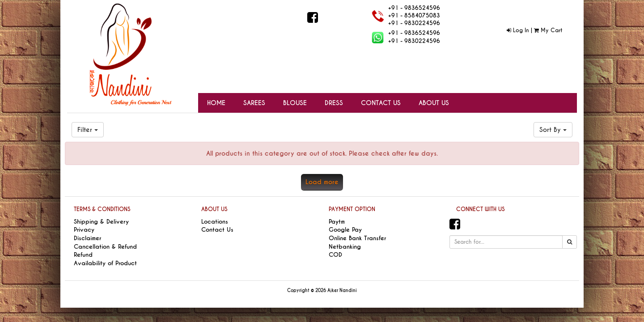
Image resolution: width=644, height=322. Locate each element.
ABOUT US (214, 209)
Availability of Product (105, 263)
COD (335, 255)
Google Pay (345, 230)
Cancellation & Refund (105, 247)
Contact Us (217, 230)
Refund (83, 255)
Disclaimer (87, 238)
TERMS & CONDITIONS (102, 209)
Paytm (337, 222)
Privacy (84, 230)
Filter (88, 130)
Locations (215, 222)
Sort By (553, 130)
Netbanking (345, 247)
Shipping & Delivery (101, 222)
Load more (322, 182)
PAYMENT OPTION (352, 209)
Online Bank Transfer (357, 238)
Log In (518, 30)
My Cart (548, 30)
